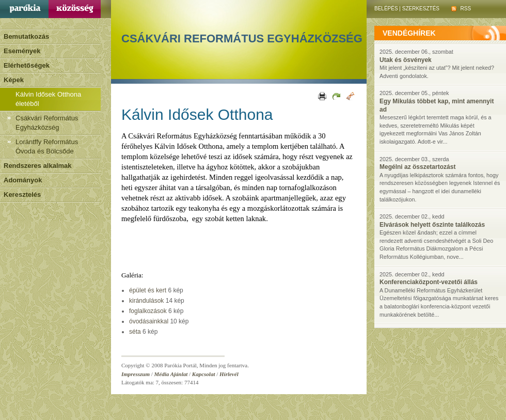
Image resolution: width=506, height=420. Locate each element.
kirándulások (146, 301)
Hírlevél (229, 374)
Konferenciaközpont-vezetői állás (429, 282)
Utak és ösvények (406, 60)
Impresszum (136, 374)
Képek (14, 80)
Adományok (23, 180)
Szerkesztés (421, 9)
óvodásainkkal (149, 321)
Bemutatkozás (26, 36)
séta (135, 332)
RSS (461, 9)
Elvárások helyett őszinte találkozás (432, 225)
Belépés (386, 9)
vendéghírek (409, 33)
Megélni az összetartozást (417, 167)
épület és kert (148, 290)
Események (22, 51)
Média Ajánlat (171, 374)
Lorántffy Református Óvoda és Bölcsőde (47, 146)
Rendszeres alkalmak (38, 166)
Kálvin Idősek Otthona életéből (48, 99)
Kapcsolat (204, 374)
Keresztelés (22, 195)
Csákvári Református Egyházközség (47, 123)
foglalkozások (148, 311)
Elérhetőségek (27, 65)
